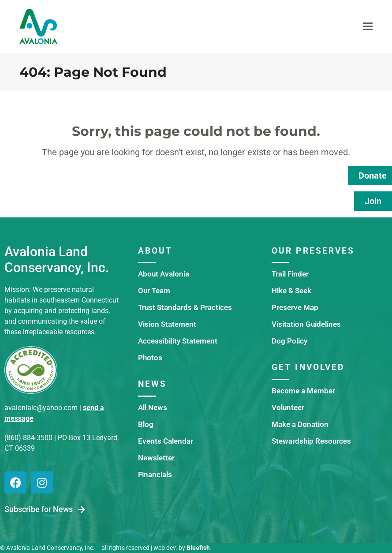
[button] (368, 26)
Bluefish (198, 548)
